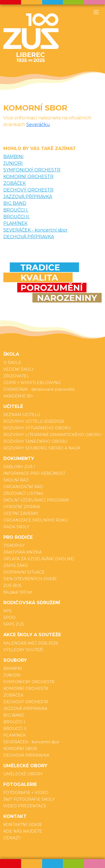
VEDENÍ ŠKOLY (19, 369)
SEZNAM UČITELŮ (22, 415)
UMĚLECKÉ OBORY (23, 774)
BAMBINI (13, 157)
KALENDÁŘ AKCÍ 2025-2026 (31, 643)
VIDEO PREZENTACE (25, 806)
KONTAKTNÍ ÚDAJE (23, 825)
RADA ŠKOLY (16, 527)
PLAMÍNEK (15, 223)
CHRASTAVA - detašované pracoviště (39, 389)
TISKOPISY (14, 545)
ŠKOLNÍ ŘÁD (16, 480)
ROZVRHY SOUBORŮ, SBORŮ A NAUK (42, 448)
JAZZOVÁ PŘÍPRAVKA (28, 197)
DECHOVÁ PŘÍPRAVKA (29, 237)
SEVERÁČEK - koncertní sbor (35, 230)
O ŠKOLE (12, 363)
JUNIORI (13, 163)
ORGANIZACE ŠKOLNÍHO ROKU (36, 520)
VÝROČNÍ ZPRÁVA (22, 507)
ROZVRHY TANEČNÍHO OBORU (35, 441)
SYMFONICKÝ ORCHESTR (32, 170)
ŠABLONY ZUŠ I (19, 467)
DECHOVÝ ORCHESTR (28, 190)
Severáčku (38, 125)
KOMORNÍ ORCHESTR (28, 177)
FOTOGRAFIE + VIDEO (26, 793)
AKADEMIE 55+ (18, 396)
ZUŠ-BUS (12, 586)
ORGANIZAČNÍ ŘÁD (23, 487)
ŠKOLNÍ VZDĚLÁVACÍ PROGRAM (36, 500)
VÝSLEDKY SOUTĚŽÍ (23, 650)
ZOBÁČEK (15, 183)
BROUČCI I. (16, 210)
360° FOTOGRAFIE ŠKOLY (29, 799)
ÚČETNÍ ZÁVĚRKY (21, 513)
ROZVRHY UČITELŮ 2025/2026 (34, 421)
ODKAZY (12, 838)
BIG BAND (15, 203)
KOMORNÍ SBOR (20, 749)
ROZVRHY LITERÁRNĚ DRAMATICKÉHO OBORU (52, 435)
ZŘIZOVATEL (16, 376)
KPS (7, 611)
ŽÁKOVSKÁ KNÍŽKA (23, 552)
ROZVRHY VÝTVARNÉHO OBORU (37, 428)
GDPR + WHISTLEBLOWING (32, 383)
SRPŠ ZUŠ (14, 624)
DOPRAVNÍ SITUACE (24, 572)
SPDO (9, 618)
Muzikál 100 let (18, 592)
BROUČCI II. (16, 217)
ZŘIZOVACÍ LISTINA (23, 493)
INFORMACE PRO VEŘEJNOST (34, 473)
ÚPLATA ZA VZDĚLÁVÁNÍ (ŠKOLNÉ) (39, 559)
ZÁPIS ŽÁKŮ (16, 565)
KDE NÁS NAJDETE (23, 831)
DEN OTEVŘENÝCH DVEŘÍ (30, 579)
